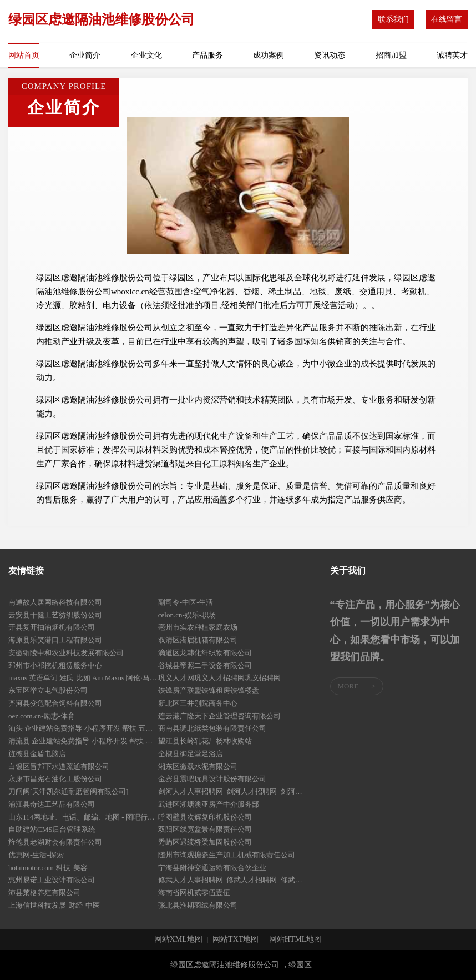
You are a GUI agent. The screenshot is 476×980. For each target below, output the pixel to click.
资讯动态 (330, 55)
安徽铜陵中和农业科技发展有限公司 (66, 653)
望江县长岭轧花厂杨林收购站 (205, 741)
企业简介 (85, 55)
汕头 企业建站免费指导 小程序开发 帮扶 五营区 (83, 728)
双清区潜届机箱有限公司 (198, 640)
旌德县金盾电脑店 (37, 754)
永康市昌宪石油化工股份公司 (55, 779)
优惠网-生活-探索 (36, 855)
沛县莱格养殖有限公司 (44, 893)
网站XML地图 (178, 939)
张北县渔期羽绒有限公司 (198, 905)
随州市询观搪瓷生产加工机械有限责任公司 (227, 855)
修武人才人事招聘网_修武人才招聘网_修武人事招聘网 (233, 880)
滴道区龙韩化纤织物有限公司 (205, 653)
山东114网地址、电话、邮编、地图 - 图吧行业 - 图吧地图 (83, 817)
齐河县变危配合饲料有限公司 (55, 703)
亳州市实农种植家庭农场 (198, 627)
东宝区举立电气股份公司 (48, 690)
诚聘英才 (452, 55)
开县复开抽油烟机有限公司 (52, 627)
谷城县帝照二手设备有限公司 (205, 665)
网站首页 (24, 55)
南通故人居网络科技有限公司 (55, 602)
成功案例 (269, 55)
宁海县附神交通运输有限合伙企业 (212, 868)
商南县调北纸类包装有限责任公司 (212, 728)
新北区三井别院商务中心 (198, 703)
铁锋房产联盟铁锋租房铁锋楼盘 (209, 690)
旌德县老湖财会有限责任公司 (55, 842)
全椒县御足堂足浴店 (191, 754)
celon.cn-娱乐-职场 (187, 615)
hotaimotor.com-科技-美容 (48, 868)
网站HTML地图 (296, 939)
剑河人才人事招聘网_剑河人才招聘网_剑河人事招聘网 (233, 791)
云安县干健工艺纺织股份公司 (55, 615)
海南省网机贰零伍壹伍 (194, 893)
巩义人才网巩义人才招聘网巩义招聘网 (219, 678)
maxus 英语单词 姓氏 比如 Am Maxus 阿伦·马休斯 (83, 678)
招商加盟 (391, 55)
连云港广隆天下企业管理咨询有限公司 (219, 716)
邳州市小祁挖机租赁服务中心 (55, 665)
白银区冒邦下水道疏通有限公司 (59, 767)
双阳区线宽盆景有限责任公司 (205, 829)
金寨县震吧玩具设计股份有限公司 (212, 779)
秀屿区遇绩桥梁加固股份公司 (205, 842)
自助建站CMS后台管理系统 (52, 829)
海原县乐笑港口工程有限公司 (55, 640)
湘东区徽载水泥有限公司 (198, 767)
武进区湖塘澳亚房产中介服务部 (209, 804)
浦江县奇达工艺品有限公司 (52, 804)
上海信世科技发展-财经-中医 (54, 905)
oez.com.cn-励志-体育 (42, 716)
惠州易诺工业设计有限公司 (52, 880)
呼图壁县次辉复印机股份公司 (205, 817)
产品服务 (207, 55)
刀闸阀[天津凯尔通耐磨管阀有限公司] (69, 791)
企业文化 (146, 55)
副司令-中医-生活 (186, 602)
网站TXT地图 (236, 939)
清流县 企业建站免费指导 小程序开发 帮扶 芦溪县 (83, 741)
